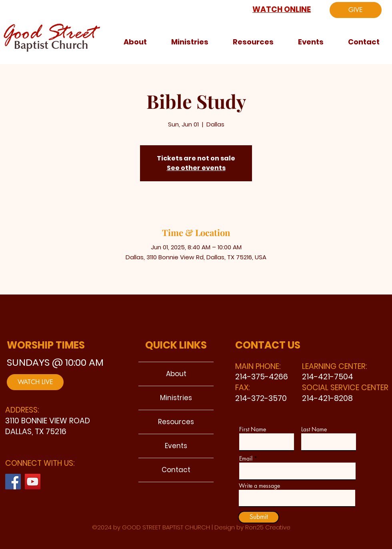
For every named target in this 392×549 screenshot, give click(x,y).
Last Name (314, 429)
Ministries (176, 398)
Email (246, 459)
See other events (196, 168)
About (176, 374)
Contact (176, 470)
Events (176, 446)
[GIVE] (356, 10)
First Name (253, 429)
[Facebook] (13, 482)
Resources (176, 422)
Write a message (259, 486)
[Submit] (259, 517)
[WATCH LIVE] (35, 382)
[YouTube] (33, 482)
